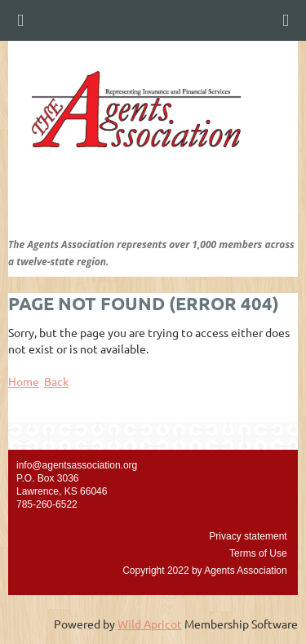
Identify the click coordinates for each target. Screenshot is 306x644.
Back (56, 381)
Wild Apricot (150, 624)
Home (24, 381)
